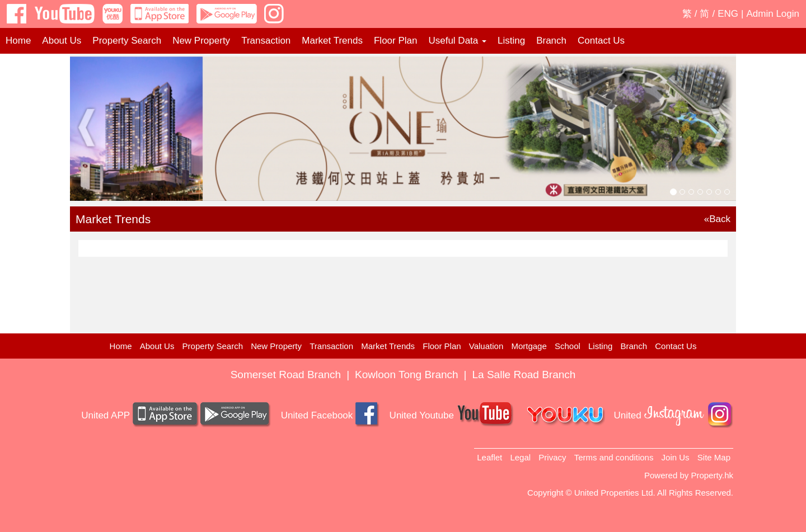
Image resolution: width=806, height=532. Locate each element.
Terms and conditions (614, 457)
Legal (520, 457)
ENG (728, 14)
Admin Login (773, 14)
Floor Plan (395, 41)
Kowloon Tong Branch (407, 375)
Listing (511, 41)
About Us (62, 41)
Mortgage (529, 346)
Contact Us (601, 41)
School (568, 346)
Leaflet (489, 457)
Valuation (486, 346)
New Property (201, 41)
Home (18, 41)
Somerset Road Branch (286, 375)
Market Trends (332, 41)
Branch (551, 41)
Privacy (552, 457)
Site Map (714, 457)
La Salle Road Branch (524, 375)
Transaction (266, 41)
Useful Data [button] (457, 41)
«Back (717, 219)
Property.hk (712, 475)
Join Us (676, 457)
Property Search (127, 41)
